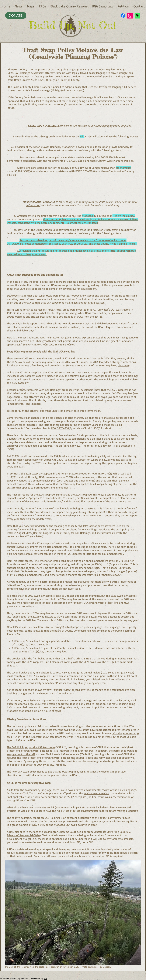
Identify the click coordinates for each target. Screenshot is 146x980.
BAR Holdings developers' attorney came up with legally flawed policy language (61, 73)
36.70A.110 (39, 344)
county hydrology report (26, 818)
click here (123, 365)
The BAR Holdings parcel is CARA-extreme (31, 747)
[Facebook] (123, 16)
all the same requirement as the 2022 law (51, 362)
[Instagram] (130, 16)
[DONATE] (16, 15)
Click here (130, 87)
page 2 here (14, 397)
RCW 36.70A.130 (60, 428)
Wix (45, 978)
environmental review (96, 793)
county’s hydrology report (85, 376)
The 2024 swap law (30, 730)
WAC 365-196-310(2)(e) (62, 344)
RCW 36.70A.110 (100, 473)
